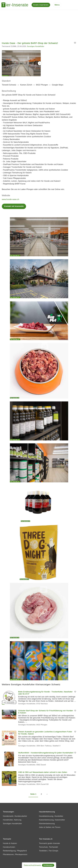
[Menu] (57, 5)
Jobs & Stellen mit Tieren (50, 827)
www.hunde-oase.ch (10, 199)
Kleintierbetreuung (47, 823)
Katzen (14, 843)
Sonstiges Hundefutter (36, 46)
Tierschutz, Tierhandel (49, 847)
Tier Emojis (53, 851)
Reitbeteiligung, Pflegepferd (15, 851)
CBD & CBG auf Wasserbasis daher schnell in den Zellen (43, 772)
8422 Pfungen (42, 85)
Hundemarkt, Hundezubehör (15, 816)
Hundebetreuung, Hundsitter (51, 816)
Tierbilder (43, 851)
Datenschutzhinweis (32, 865)
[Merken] (75, 43)
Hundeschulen (9, 847)
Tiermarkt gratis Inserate (49, 843)
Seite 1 (33, 794)
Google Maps (58, 85)
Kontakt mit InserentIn (14, 206)
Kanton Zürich (26, 85)
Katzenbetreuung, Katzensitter (52, 820)
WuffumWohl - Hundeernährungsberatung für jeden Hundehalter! (46, 753)
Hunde (6, 843)
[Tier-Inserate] (16, 5)
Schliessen (48, 865)
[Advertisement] (39, 24)
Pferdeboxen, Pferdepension (15, 854)
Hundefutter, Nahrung (12, 820)
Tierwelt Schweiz (9, 85)
